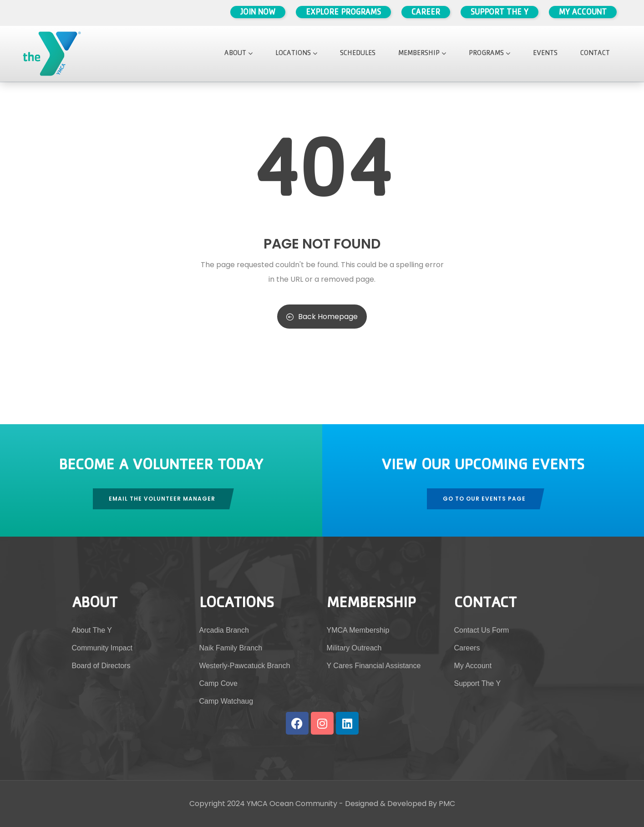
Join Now (258, 13)
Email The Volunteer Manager (162, 499)
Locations (296, 54)
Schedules (358, 54)
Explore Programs (343, 13)
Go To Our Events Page (484, 499)
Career (426, 13)
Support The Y (499, 13)
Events (545, 54)
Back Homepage (322, 317)
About (238, 54)
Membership (422, 54)
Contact (595, 54)
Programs (489, 54)
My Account (583, 13)
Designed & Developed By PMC (400, 804)
